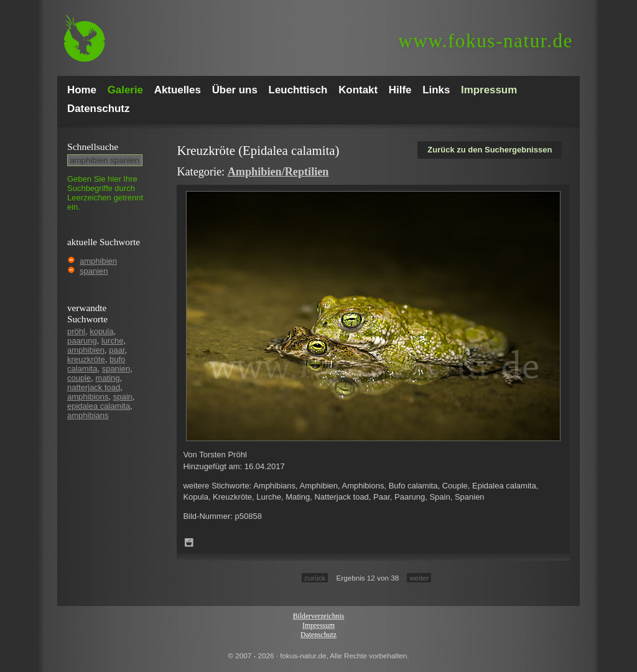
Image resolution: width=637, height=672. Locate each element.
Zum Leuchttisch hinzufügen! (189, 543)
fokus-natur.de (486, 41)
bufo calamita (96, 364)
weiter (419, 578)
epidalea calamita (99, 406)
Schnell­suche (93, 147)
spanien (94, 271)
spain (123, 397)
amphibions (88, 397)
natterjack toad (94, 387)
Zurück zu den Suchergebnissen (490, 150)
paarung (82, 341)
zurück (315, 578)
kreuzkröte (86, 359)
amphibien (98, 261)
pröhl (76, 331)
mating (108, 378)
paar (117, 350)
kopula (101, 331)
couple (79, 378)
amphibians (88, 415)
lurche (112, 341)
